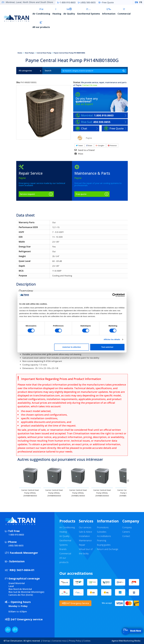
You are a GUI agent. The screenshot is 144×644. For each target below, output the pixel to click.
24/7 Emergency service (24, 619)
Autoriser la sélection (72, 347)
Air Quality (69, 11)
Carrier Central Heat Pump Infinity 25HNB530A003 (102, 493)
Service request (27, 194)
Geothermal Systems (88, 11)
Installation (84, 536)
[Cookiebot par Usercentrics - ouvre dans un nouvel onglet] (114, 295)
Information (109, 11)
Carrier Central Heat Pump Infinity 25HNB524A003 (78, 493)
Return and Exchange (108, 549)
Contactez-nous (59, 641)
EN (136, 2)
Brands (63, 549)
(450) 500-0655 (87, 2)
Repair (82, 545)
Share (89, 146)
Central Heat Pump (44, 53)
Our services (85, 527)
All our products (41, 25)
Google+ (100, 146)
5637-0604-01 (20, 570)
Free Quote (106, 2)
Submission (15, 561)
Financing (102, 540)
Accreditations (104, 536)
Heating (57, 11)
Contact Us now (90, 85)
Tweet (79, 146)
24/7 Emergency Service (75, 603)
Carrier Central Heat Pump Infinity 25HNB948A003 (30, 493)
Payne (79, 85)
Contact (126, 536)
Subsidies (102, 532)
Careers (126, 532)
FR (141, 2)
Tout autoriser (107, 347)
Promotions (103, 527)
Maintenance (85, 540)
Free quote (81, 194)
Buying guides (104, 545)
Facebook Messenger (21, 553)
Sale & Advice (85, 532)
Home (20, 53)
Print (81, 154)
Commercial (124, 11)
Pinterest (112, 146)
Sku (18, 82)
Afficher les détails (112, 339)
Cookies (87, 641)
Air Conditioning (41, 11)
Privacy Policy (75, 641)
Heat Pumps (30, 53)
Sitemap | (47, 641)
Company (127, 527)
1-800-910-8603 (66, 2)
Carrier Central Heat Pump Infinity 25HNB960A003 (54, 493)
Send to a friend (86, 150)
